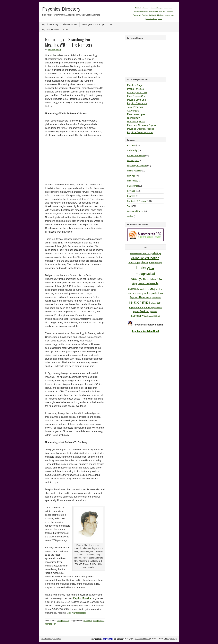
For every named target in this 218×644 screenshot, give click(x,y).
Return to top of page (51, 639)
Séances (131, 196)
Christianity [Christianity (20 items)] (146, 8)
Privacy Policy (170, 639)
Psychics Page (135, 85)
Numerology (133, 118)
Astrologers (133, 111)
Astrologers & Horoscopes (94, 24)
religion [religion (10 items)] (153, 303)
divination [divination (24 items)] (138, 258)
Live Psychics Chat (137, 93)
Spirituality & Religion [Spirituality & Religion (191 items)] (157, 15)
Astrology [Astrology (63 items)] (138, 8)
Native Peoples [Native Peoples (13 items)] (154, 12)
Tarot (112, 24)
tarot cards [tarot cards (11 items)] (149, 316)
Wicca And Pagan (135, 211)
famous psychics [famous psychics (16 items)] (137, 262)
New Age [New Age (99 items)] (162, 12)
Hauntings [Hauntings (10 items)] (158, 263)
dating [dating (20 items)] (157, 253)
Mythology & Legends (137, 166)
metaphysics (98, 621)
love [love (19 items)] (152, 268)
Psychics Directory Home (140, 132)
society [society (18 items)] (148, 307)
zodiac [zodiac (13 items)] (157, 316)
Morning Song (54, 50)
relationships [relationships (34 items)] (140, 302)
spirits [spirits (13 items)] (136, 312)
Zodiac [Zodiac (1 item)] (160, 19)
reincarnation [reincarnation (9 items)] (157, 298)
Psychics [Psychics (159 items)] (145, 15)
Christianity (132, 150)
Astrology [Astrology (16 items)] (147, 254)
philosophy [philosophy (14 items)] (134, 289)
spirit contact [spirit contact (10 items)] (157, 308)
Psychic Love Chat (137, 100)
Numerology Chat (136, 122)
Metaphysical (63, 621)
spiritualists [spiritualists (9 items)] (153, 312)
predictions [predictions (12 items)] (144, 289)
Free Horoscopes (136, 114)
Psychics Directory (61, 9)
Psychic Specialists (50, 29)
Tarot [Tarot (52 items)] (173, 15)
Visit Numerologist (76, 613)
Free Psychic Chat (137, 96)
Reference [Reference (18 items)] (145, 297)
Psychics (131, 191)
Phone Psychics (70, 24)
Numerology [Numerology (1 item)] (170, 12)
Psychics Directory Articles (141, 129)
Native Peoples (134, 171)
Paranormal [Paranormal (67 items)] (137, 15)
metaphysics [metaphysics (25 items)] (138, 279)
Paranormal (132, 186)
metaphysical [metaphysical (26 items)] (145, 274)
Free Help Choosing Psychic (142, 125)
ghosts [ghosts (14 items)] (151, 262)
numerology (50, 624)
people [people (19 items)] (154, 283)
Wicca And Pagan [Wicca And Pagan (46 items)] (151, 19)
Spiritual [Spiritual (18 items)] (144, 311)
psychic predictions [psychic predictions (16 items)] (152, 293)
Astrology (131, 145)
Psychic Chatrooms (137, 103)
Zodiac (130, 216)
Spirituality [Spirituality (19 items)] (137, 316)
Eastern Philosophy (136, 155)
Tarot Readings (135, 107)
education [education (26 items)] (152, 258)
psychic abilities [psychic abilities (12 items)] (135, 293)
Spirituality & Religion (137, 201)
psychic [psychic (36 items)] (156, 288)
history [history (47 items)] (142, 268)
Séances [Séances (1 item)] (168, 15)
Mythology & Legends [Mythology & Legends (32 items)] (141, 12)
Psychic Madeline (82, 598)
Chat (66, 29)
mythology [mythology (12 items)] (151, 279)
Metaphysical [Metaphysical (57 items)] (168, 8)
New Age (131, 176)
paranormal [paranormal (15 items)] (144, 283)
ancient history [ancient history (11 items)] (136, 254)
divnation (88, 621)
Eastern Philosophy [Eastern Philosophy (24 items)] (157, 8)
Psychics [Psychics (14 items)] (134, 297)
